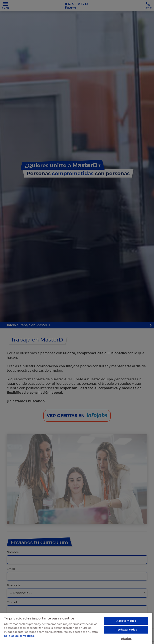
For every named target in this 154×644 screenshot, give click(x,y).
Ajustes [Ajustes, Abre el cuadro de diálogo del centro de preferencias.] (126, 638)
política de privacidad (19, 636)
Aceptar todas (126, 621)
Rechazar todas (126, 630)
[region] (76, 628)
